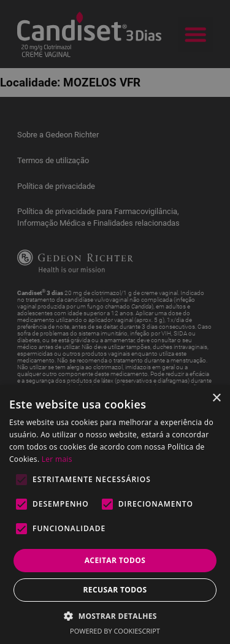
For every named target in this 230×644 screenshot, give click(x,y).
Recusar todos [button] (115, 590)
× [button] (216, 398)
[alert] (115, 322)
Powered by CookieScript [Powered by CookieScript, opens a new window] (115, 631)
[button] (115, 615)
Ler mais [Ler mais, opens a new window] (57, 459)
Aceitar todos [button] (115, 560)
